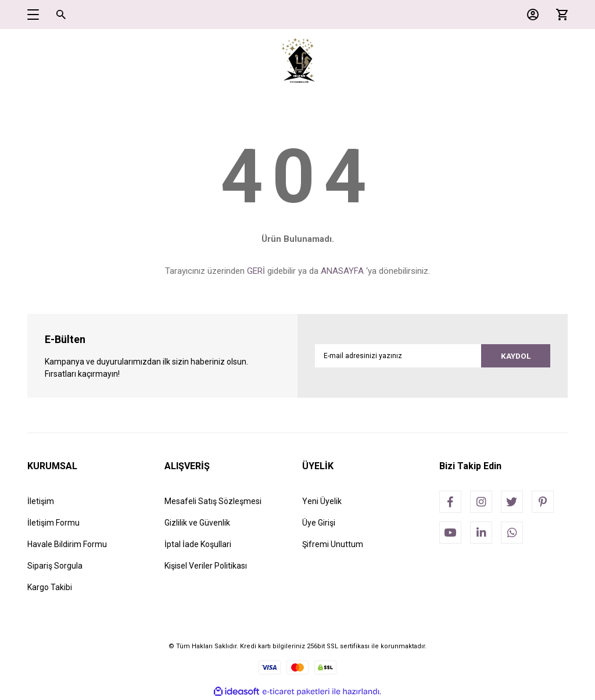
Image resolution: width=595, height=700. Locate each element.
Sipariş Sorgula (55, 566)
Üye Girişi (319, 523)
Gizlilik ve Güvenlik (197, 523)
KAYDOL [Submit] (514, 356)
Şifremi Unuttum (333, 544)
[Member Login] (530, 15)
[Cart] (559, 15)
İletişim (41, 501)
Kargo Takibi (50, 587)
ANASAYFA (342, 271)
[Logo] (298, 61)
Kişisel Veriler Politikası (206, 566)
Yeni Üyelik (322, 501)
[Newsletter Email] (433, 356)
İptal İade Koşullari (198, 544)
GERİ (256, 271)
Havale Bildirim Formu (67, 544)
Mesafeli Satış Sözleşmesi (213, 501)
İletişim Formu (53, 523)
